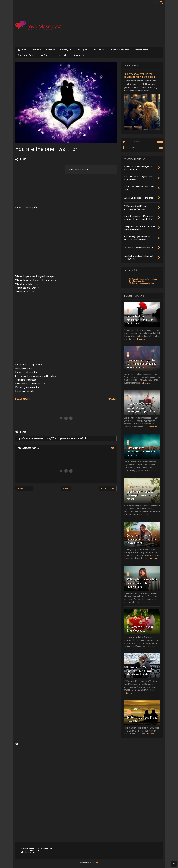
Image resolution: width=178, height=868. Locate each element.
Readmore (141, 339)
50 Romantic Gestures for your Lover (143, 279)
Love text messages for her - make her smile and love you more (141, 364)
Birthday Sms (66, 50)
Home (22, 50)
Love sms (36, 50)
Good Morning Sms (120, 50)
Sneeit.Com (94, 863)
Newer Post (24, 488)
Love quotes (100, 50)
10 (129, 712)
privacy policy (62, 55)
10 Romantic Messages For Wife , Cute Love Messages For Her (141, 671)
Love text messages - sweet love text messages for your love (141, 408)
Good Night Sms (26, 55)
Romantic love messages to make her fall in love (140, 320)
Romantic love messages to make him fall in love (141, 451)
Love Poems (45, 55)
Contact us (79, 55)
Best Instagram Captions (139, 281)
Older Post (108, 488)
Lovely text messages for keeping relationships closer (142, 495)
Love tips (50, 50)
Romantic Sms (141, 50)
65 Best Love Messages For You (142, 283)
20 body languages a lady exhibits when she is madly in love (142, 583)
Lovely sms (83, 50)
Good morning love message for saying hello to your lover (142, 539)
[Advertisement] (112, 26)
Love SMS (22, 399)
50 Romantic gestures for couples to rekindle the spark (140, 75)
